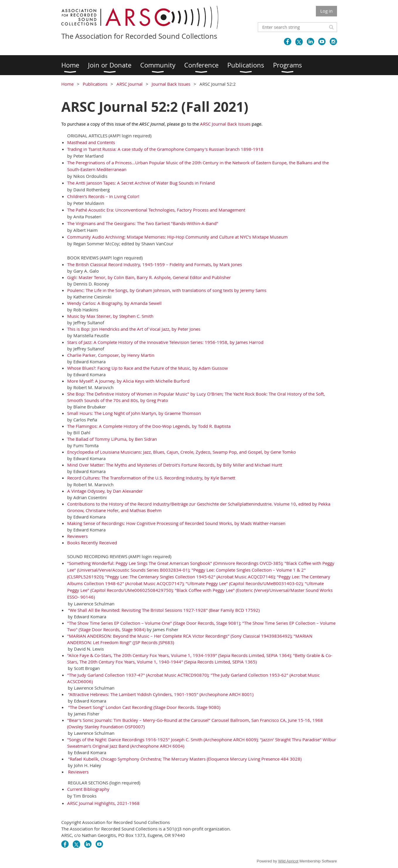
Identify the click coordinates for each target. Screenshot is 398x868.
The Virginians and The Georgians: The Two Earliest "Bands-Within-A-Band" (143, 223)
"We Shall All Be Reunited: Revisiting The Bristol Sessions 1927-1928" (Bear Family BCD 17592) (164, 610)
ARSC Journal (129, 84)
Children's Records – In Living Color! (103, 196)
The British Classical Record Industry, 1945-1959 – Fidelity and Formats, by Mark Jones (155, 264)
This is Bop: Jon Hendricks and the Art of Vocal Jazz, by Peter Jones (134, 329)
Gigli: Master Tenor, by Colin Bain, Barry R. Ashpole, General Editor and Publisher (149, 277)
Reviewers (77, 536)
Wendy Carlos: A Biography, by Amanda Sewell (114, 303)
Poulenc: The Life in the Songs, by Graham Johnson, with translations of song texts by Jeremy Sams (167, 290)
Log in (326, 11)
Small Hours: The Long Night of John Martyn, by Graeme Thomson (134, 413)
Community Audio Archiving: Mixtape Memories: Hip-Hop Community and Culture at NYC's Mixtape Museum (177, 237)
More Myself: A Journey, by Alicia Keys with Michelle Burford (128, 381)
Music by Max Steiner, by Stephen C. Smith (110, 316)
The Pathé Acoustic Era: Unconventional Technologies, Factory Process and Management (156, 210)
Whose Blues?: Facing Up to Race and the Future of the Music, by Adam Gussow (148, 368)
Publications (95, 84)
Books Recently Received (92, 543)
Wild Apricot (288, 861)
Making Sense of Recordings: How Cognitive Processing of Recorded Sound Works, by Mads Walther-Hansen (176, 523)
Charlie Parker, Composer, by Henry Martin (111, 355)
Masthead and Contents (91, 142)
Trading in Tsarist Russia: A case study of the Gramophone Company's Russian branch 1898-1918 (165, 149)
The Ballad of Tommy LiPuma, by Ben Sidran (112, 439)
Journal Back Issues (171, 84)
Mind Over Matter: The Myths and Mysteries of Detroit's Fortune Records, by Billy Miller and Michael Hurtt (175, 465)
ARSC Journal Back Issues (225, 124)
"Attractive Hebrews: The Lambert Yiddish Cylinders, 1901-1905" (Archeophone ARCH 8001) (161, 694)
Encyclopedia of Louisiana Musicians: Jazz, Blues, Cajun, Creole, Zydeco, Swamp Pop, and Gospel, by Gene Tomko (182, 452)
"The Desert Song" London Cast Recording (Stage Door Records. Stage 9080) (144, 707)
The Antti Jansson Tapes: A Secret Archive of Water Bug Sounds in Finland (141, 183)
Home (67, 84)
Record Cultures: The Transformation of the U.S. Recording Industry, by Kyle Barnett (151, 478)
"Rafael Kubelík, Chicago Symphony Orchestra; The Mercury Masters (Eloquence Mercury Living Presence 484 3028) (185, 759)
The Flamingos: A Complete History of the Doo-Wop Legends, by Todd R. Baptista (149, 426)
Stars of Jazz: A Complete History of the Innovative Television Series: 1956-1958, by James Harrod (165, 342)
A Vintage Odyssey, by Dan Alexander (105, 491)
